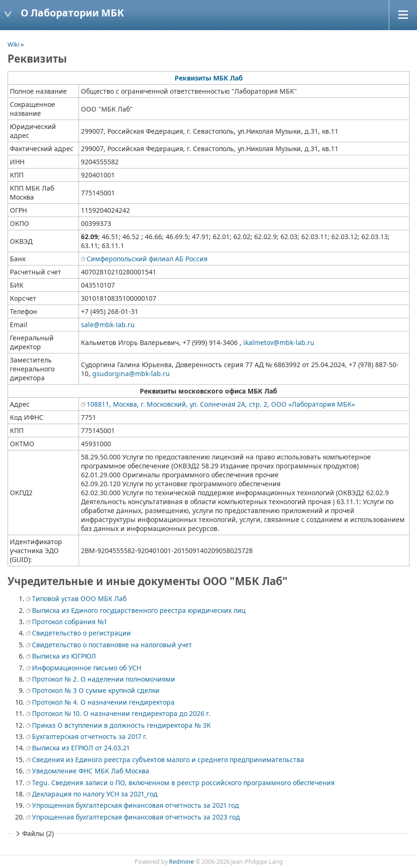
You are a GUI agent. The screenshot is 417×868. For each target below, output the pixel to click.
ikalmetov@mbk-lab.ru (279, 342)
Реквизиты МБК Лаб (209, 78)
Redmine (181, 862)
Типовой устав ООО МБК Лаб (79, 599)
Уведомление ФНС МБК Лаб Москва (91, 771)
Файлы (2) (34, 833)
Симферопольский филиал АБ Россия (147, 259)
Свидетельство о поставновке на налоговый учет (112, 645)
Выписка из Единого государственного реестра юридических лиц (139, 610)
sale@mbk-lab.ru (108, 325)
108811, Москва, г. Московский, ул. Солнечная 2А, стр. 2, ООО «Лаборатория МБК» (221, 404)
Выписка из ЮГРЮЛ (64, 656)
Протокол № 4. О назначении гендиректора (103, 702)
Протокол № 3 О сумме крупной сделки (96, 690)
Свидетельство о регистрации (81, 633)
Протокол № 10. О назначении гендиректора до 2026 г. (121, 713)
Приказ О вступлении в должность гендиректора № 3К (121, 725)
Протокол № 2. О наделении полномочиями (104, 679)
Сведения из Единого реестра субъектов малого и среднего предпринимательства (168, 759)
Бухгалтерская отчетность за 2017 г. (90, 736)
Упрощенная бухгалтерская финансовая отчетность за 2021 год (136, 805)
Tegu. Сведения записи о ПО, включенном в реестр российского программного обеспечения (183, 783)
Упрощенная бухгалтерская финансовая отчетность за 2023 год (136, 817)
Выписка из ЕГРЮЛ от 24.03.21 (81, 748)
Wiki (13, 44)
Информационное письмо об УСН (87, 668)
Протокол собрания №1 (69, 622)
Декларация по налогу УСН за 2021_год (95, 794)
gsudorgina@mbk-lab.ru (131, 374)
